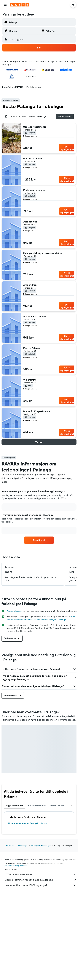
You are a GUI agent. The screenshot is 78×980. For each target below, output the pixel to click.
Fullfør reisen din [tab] (37, 806)
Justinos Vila (30, 222)
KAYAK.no (10, 845)
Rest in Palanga (32, 348)
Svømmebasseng (15, 611)
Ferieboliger (23, 845)
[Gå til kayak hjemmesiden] (20, 5)
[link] (39, 540)
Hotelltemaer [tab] (57, 806)
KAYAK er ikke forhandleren (41, 874)
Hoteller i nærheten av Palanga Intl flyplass (28, 823)
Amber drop (30, 285)
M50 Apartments (33, 158)
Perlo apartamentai (34, 190)
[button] (5, 5)
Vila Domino (30, 380)
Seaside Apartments (35, 127)
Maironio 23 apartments (37, 411)
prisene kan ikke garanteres (16, 866)
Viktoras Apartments (35, 316)
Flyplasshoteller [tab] (15, 806)
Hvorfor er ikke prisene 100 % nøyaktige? (41, 885)
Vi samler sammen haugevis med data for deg (41, 880)
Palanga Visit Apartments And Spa (42, 253)
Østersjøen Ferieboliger (41, 845)
